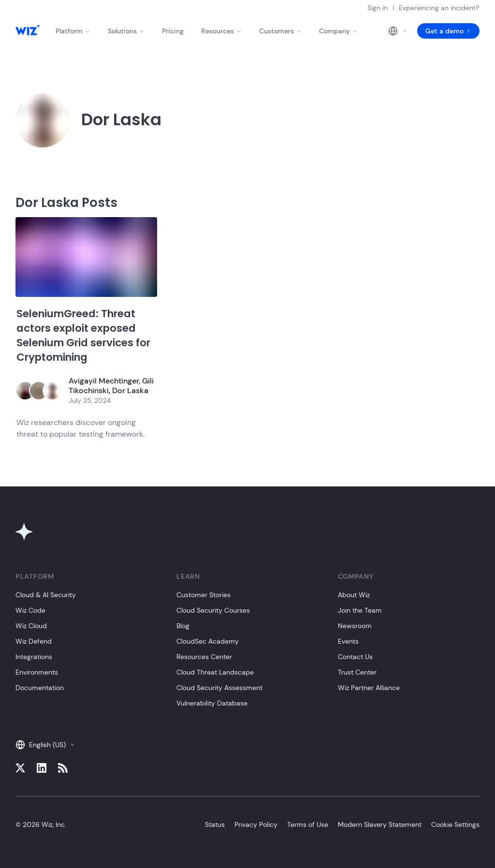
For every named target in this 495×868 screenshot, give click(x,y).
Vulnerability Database (212, 703)
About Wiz (354, 595)
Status (215, 824)
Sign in (378, 8)
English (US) (45, 745)
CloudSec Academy (208, 641)
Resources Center (204, 657)
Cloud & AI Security (46, 595)
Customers (280, 31)
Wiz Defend (34, 641)
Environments (37, 672)
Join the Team (360, 610)
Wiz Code (30, 610)
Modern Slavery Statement (380, 824)
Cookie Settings (455, 824)
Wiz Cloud (31, 626)
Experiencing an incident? (439, 8)
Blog (183, 626)
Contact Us (355, 657)
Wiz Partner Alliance (369, 688)
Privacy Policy (256, 824)
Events (348, 641)
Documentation (40, 688)
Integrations (34, 657)
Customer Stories (204, 595)
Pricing (173, 31)
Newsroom (355, 626)
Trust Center (357, 672)
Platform (73, 31)
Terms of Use (308, 824)
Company (338, 31)
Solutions (126, 31)
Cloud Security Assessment (219, 688)
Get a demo (448, 31)
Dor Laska (130, 390)
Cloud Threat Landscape (215, 672)
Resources (221, 31)
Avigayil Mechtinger (104, 381)
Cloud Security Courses (213, 610)
